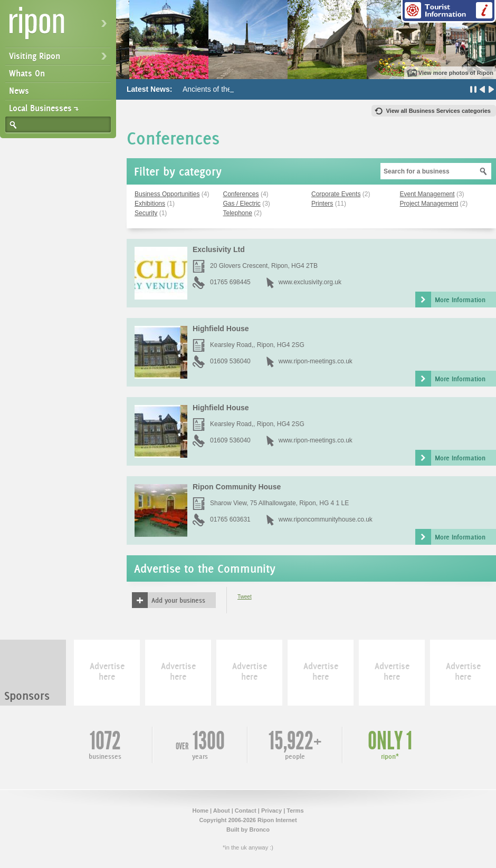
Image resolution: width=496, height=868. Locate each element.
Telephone (238, 213)
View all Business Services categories (438, 111)
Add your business (178, 600)
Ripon (60, 27)
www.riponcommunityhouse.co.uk (326, 519)
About (222, 811)
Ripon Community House (237, 487)
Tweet (245, 597)
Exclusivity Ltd (219, 249)
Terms (295, 811)
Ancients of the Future (219, 89)
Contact (246, 811)
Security (146, 213)
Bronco (259, 830)
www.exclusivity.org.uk (310, 282)
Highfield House (221, 329)
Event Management (427, 194)
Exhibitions (150, 204)
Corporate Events (336, 194)
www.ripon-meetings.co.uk (316, 361)
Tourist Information (449, 11)
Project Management (429, 204)
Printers (322, 204)
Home (200, 811)
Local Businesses (40, 108)
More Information (460, 300)
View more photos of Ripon (456, 73)
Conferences (241, 194)
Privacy (271, 811)
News (19, 91)
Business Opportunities (167, 194)
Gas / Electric (242, 204)
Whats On (27, 73)
